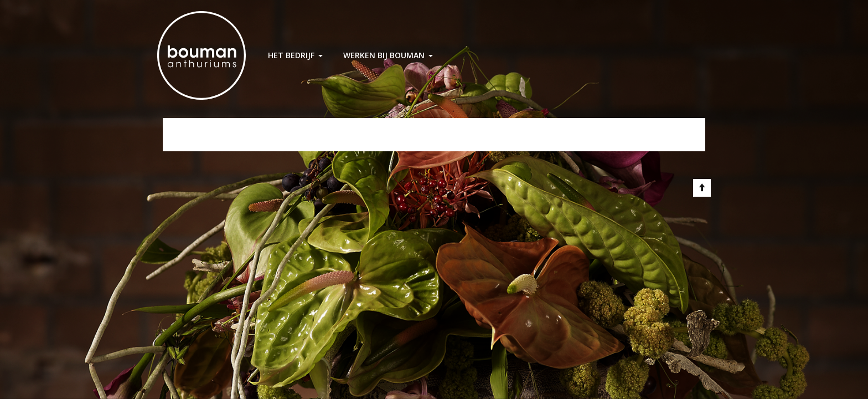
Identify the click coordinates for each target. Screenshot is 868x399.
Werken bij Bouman (384, 55)
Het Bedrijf (291, 55)
